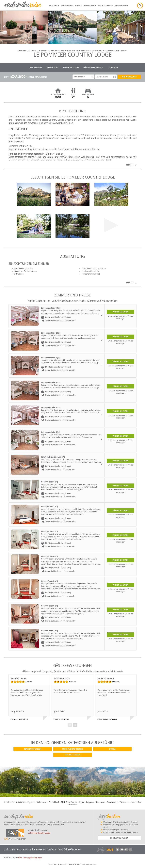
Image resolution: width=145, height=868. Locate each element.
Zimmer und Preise (71, 68)
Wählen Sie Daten (120, 312)
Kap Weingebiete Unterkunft (90, 51)
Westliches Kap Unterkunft (63, 51)
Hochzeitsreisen (72, 755)
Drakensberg (112, 802)
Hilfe (20, 858)
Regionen (54, 6)
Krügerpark (100, 802)
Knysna (81, 802)
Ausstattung (52, 68)
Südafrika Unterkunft (39, 51)
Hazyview (90, 802)
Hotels (112, 749)
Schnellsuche (67, 6)
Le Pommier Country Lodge (39, 833)
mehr (130, 164)
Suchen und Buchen (119, 838)
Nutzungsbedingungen (33, 858)
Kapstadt (31, 802)
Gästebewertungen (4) (93, 68)
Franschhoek (54, 802)
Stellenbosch (42, 802)
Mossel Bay (136, 802)
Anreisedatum (92, 77)
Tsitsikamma (125, 802)
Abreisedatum (115, 77)
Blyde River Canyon (69, 802)
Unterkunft (90, 6)
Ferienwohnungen (33, 749)
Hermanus (73, 805)
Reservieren (113, 68)
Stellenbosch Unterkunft (116, 51)
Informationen (121, 6)
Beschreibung (36, 68)
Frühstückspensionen (72, 749)
